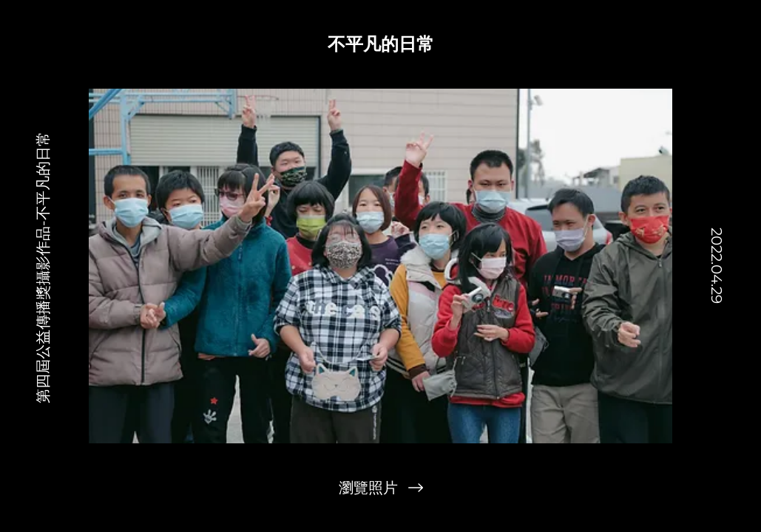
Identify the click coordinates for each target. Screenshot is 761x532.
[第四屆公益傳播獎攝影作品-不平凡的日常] (44, 266)
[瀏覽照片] (381, 488)
